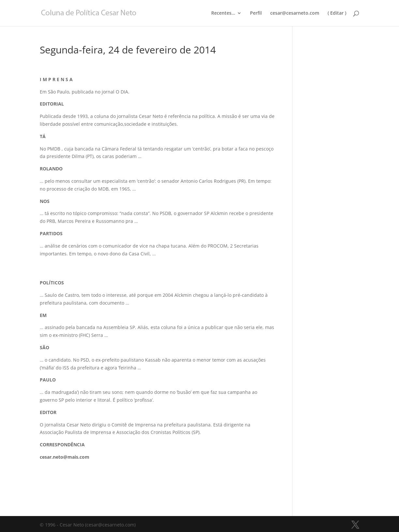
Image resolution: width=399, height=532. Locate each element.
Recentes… (223, 13)
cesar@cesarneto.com (295, 13)
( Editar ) (337, 13)
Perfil (256, 13)
